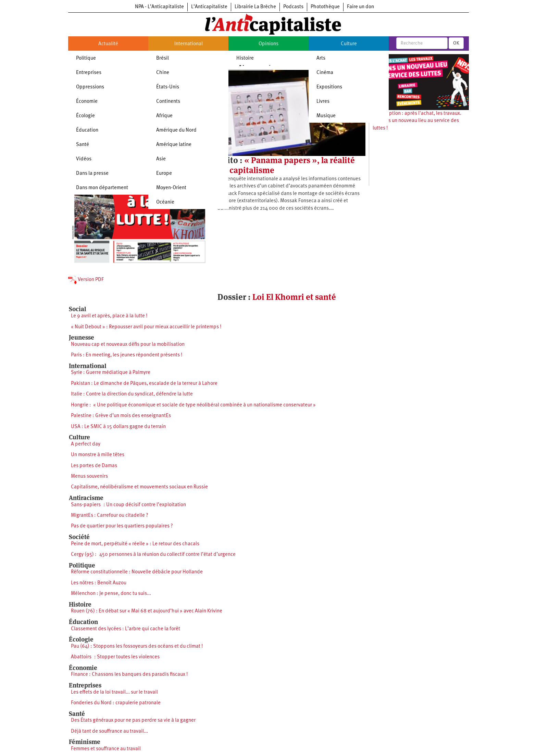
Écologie (85, 116)
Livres (323, 102)
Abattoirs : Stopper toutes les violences (115, 657)
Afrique (164, 116)
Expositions (329, 87)
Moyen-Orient (171, 188)
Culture (349, 44)
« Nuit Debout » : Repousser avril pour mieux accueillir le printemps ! (146, 327)
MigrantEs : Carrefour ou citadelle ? (110, 516)
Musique (326, 116)
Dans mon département (102, 188)
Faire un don (360, 7)
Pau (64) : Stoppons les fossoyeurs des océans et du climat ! (137, 647)
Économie (87, 102)
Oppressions (90, 87)
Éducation (87, 130)
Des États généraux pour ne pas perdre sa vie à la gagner (133, 721)
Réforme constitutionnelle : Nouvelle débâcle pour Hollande (137, 572)
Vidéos (84, 159)
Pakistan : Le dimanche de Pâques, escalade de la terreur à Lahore (144, 384)
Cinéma (325, 73)
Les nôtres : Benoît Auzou (99, 583)
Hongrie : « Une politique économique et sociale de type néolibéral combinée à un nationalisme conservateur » (193, 405)
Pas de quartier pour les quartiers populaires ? (122, 526)
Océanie (165, 202)
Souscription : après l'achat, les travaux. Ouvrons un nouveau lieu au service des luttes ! (417, 121)
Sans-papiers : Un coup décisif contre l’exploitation (128, 505)
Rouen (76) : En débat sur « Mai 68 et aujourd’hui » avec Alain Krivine (147, 611)
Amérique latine (174, 145)
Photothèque (325, 7)
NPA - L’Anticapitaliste (159, 7)
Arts (321, 58)
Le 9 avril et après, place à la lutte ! (109, 316)
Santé (83, 145)
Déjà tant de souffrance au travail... (109, 731)
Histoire (245, 58)
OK (456, 43)
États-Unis (168, 87)
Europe (164, 174)
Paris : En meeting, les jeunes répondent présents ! (127, 355)
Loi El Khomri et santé (294, 297)
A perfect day (86, 444)
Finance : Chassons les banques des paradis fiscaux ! (129, 675)
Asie (161, 159)
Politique (86, 58)
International (189, 44)
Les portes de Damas (94, 466)
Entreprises (89, 73)
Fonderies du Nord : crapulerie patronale (116, 703)
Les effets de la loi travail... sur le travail (114, 692)
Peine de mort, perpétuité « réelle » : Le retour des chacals (135, 544)
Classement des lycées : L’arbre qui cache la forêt (126, 629)
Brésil (163, 58)
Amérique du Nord (176, 130)
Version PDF (86, 280)
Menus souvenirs (89, 477)
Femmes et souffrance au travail (106, 749)
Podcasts (293, 7)
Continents (168, 102)
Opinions (268, 44)
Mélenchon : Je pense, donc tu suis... (111, 594)
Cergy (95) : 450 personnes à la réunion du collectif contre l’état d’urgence (153, 555)
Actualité (108, 44)
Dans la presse (92, 174)
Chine (163, 73)
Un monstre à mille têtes (98, 455)
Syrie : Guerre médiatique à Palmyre (111, 373)
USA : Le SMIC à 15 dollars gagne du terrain (118, 427)
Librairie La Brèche (255, 7)
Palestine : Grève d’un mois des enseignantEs (121, 416)
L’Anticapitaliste (209, 7)
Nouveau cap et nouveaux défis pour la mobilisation (128, 345)
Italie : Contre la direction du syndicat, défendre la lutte (132, 394)
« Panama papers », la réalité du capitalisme (286, 165)
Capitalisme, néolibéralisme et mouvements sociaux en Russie (139, 487)
